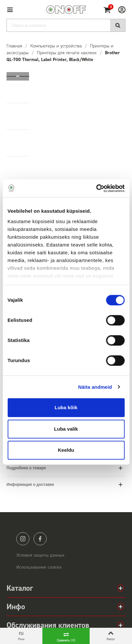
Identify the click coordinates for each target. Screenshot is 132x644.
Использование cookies (39, 567)
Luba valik (66, 429)
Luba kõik (66, 407)
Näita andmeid (95, 387)
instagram (23, 539)
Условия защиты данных (40, 555)
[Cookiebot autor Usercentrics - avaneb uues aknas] (96, 188)
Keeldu (66, 450)
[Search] (66, 25)
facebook (40, 539)
